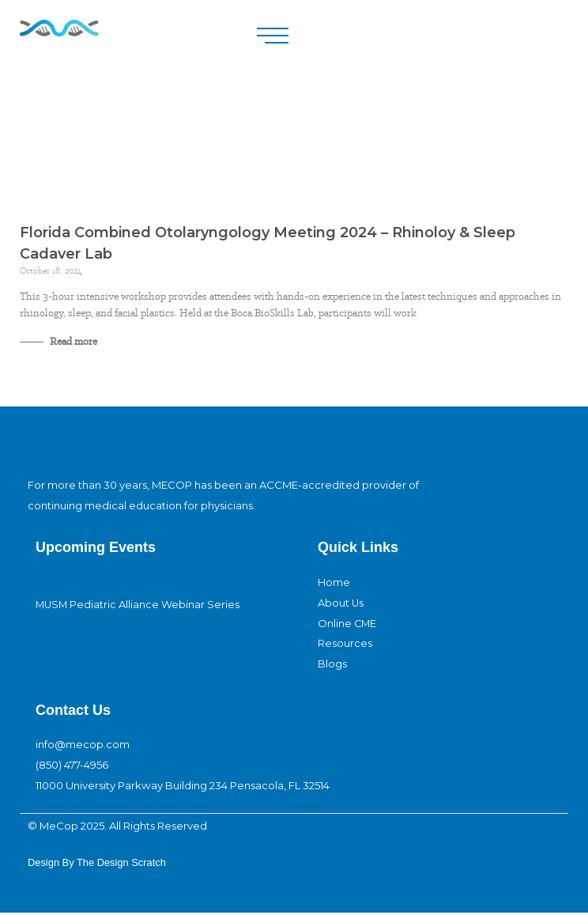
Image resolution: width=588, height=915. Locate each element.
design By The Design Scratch (98, 864)
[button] (273, 36)
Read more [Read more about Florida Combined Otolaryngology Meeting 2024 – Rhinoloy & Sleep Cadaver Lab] (72, 341)
